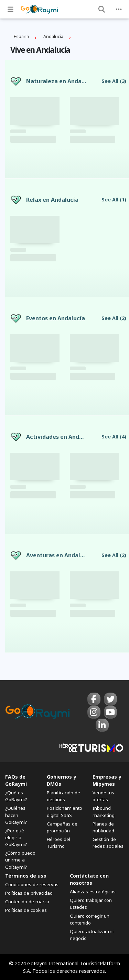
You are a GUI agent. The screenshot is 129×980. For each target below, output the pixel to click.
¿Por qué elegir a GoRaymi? (16, 838)
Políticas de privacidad (29, 893)
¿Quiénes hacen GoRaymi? (16, 815)
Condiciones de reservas (32, 884)
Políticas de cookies (26, 910)
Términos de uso (26, 876)
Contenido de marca (27, 902)
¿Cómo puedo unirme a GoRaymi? (20, 860)
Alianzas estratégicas (93, 892)
